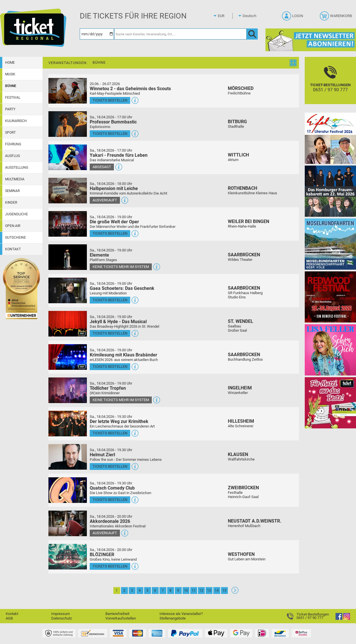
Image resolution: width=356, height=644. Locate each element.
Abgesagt (102, 167)
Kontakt (13, 249)
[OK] (252, 34)
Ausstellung (17, 168)
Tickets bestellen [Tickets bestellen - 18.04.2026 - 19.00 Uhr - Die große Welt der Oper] (110, 233)
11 (194, 591)
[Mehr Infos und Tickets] (68, 91)
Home (10, 63)
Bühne (11, 86)
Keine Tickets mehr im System (121, 267)
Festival (13, 98)
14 (217, 591)
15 (224, 591)
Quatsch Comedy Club (112, 488)
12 (201, 591)
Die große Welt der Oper (114, 222)
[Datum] (97, 34)
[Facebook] (339, 619)
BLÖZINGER (102, 555)
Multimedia (15, 179)
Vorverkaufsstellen (121, 618)
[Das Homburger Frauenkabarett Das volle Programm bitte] (330, 191)
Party (10, 109)
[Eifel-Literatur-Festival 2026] (330, 138)
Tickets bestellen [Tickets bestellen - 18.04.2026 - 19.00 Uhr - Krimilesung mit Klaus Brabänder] (110, 367)
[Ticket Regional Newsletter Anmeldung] (311, 40)
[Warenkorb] (336, 18)
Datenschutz (62, 618)
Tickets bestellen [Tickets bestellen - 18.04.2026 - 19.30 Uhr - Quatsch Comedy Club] (110, 500)
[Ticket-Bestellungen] (330, 85)
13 (209, 591)
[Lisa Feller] (330, 350)
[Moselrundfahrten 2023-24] (330, 244)
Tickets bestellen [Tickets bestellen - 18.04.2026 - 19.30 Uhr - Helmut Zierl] (110, 466)
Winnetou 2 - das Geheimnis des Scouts (130, 89)
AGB (9, 618)
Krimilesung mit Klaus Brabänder (123, 355)
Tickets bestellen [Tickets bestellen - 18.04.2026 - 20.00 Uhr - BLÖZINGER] (110, 566)
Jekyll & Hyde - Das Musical (118, 322)
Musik (10, 74)
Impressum (61, 614)
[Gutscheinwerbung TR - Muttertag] (330, 403)
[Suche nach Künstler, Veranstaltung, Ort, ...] (180, 34)
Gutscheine (16, 238)
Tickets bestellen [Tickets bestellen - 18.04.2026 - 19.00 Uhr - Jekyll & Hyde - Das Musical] (110, 333)
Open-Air (13, 226)
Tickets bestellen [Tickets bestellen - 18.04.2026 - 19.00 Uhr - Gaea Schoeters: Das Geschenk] (110, 300)
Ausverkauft (105, 200)
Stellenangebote (173, 618)
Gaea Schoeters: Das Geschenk (122, 288)
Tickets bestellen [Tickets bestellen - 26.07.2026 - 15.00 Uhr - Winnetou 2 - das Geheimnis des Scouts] (110, 100)
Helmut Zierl (102, 455)
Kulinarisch (16, 121)
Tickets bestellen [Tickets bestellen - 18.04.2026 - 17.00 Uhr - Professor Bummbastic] (110, 134)
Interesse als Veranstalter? (181, 614)
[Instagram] (347, 619)
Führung (13, 144)
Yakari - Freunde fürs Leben (119, 155)
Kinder (11, 203)
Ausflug (13, 156)
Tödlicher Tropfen (108, 388)
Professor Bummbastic (113, 122)
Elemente (99, 255)
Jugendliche (17, 214)
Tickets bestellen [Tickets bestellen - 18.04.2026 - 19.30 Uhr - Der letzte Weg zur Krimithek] (110, 433)
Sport (10, 133)
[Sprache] (251, 16)
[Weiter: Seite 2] (235, 592)
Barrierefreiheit (117, 614)
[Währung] (226, 16)
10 (186, 591)
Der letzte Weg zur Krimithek (119, 421)
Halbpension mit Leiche (114, 188)
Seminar (12, 191)
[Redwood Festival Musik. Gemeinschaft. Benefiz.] (330, 297)
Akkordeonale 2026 (110, 521)
